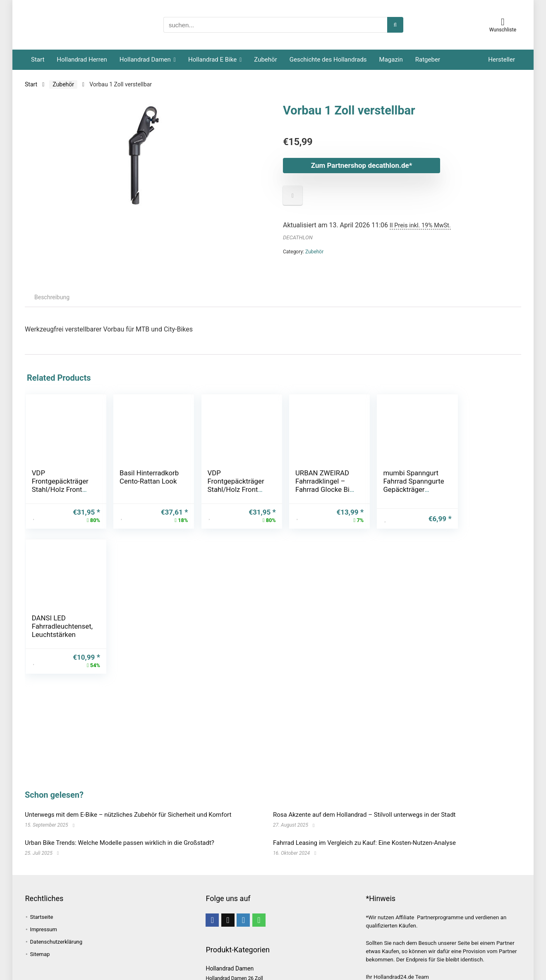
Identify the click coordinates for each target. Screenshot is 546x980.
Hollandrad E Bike (212, 60)
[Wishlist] (503, 22)
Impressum (44, 929)
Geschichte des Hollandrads (328, 60)
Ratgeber (428, 60)
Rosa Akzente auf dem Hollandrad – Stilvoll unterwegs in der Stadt (364, 815)
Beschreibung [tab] (52, 297)
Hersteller (502, 60)
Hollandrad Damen (145, 60)
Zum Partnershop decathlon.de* (362, 165)
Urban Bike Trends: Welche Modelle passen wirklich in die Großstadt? (120, 843)
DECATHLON (298, 237)
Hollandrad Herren (82, 60)
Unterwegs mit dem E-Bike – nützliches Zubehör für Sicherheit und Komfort (128, 815)
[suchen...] (395, 25)
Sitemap (40, 954)
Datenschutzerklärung (56, 942)
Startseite (42, 917)
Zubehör (265, 60)
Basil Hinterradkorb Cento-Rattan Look (144, 481)
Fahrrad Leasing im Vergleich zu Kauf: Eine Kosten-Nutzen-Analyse (364, 843)
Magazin (391, 60)
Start (38, 60)
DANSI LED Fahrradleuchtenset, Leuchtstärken (479, 481)
